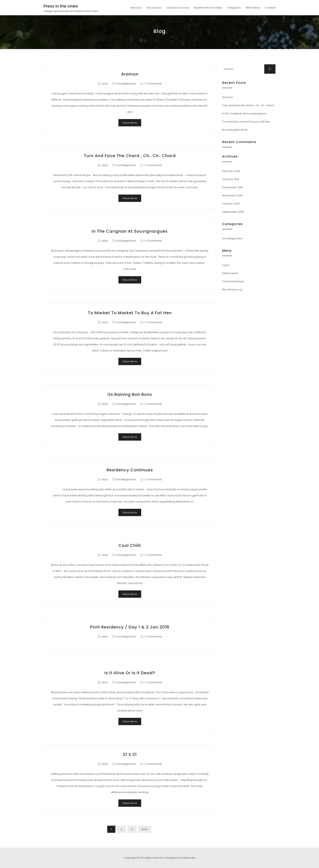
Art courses (154, 8)
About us (136, 8)
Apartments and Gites (208, 8)
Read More (130, 123)
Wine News (253, 8)
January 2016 (231, 179)
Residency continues (130, 470)
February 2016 (231, 171)
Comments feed (233, 281)
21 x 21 (130, 754)
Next (145, 829)
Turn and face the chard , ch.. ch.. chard (130, 156)
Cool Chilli (130, 545)
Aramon (130, 74)
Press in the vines (61, 6)
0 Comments (153, 84)
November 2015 (232, 195)
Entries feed (230, 273)
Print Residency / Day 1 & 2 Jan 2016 (130, 627)
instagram (234, 8)
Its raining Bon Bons (130, 394)
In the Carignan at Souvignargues (130, 231)
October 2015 (231, 204)
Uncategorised (126, 84)
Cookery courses (178, 8)
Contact (270, 8)
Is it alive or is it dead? (130, 673)
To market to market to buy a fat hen (130, 313)
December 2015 (233, 187)
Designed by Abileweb (180, 858)
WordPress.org (232, 290)
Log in (226, 265)
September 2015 (233, 212)
